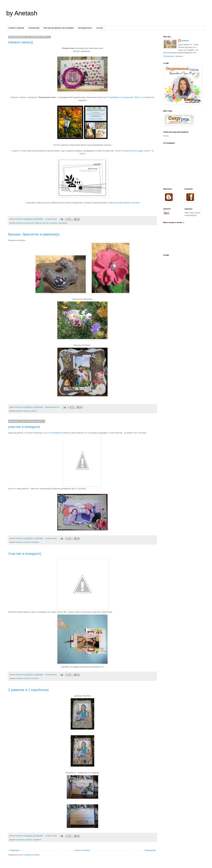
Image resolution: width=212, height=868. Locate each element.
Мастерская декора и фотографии (59, 28)
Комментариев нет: (53, 407)
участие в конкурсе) (24, 427)
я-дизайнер (63, 223)
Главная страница (16, 28)
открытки (38, 223)
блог (137, 97)
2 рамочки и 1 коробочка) (28, 690)
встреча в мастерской (25, 223)
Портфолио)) (34, 28)
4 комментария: (51, 675)
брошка (27, 411)
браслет (19, 411)
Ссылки (100, 28)
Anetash (185, 41)
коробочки (20, 840)
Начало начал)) (21, 42)
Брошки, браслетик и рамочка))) (34, 234)
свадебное (37, 840)
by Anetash (22, 13)
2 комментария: (51, 538)
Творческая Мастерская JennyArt (124, 203)
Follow (166, 136)
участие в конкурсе (50, 223)
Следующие (14, 850)
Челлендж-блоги (85, 28)
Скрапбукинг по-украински (121, 97)
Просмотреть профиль (173, 56)
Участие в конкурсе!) (25, 554)
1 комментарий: (51, 219)
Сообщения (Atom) (31, 855)
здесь (34, 612)
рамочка (34, 411)
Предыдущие (150, 850)
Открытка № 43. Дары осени (136, 151)
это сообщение (54, 433)
